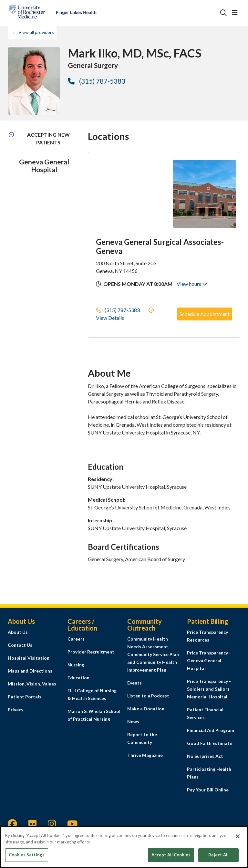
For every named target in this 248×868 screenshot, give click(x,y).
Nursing (76, 665)
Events (134, 683)
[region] (124, 847)
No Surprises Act (205, 756)
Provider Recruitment (91, 652)
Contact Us (20, 645)
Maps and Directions (30, 671)
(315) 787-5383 (97, 81)
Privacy (15, 710)
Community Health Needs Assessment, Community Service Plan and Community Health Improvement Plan (153, 654)
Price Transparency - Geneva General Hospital (209, 660)
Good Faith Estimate (210, 743)
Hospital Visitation (29, 658)
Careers (76, 639)
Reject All (218, 855)
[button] (236, 13)
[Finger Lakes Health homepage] (53, 13)
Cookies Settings (27, 855)
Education (78, 678)
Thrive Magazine (145, 755)
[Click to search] (223, 13)
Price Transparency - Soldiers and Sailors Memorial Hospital (209, 689)
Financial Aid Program (211, 730)
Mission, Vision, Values (32, 684)
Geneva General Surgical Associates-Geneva (160, 246)
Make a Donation (146, 709)
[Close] (238, 836)
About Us (18, 632)
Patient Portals (25, 697)
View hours (192, 284)
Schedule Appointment (205, 314)
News (133, 722)
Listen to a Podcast (148, 696)
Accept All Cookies (171, 855)
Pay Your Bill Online (208, 790)
